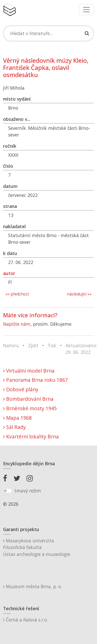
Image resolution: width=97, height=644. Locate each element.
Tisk (52, 345)
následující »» (79, 294)
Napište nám (17, 324)
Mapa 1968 (17, 418)
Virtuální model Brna (29, 371)
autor (9, 273)
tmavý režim (28, 491)
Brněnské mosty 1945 (30, 408)
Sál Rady (14, 427)
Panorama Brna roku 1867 (35, 380)
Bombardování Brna (28, 399)
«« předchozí (17, 294)
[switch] (8, 491)
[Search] (48, 33)
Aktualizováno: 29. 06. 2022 (81, 349)
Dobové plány (21, 389)
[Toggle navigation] (86, 10)
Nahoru (11, 345)
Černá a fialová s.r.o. (25, 620)
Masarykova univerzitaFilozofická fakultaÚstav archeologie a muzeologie (37, 547)
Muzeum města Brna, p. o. (33, 586)
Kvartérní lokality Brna (31, 436)
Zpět (33, 345)
